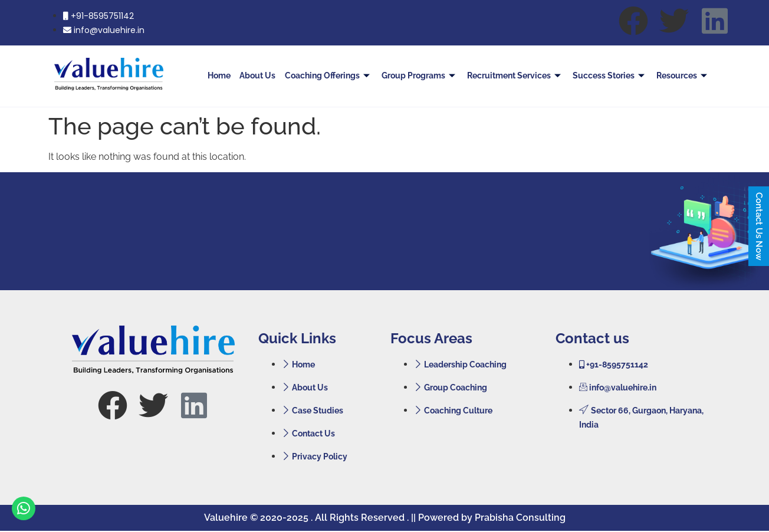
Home (224, 75)
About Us (262, 75)
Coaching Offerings (332, 75)
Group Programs (422, 75)
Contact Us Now (759, 226)
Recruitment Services (517, 75)
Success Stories (611, 75)
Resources (684, 75)
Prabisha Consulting (520, 518)
